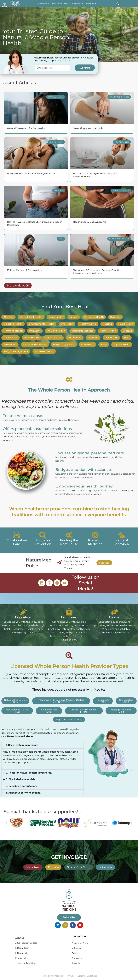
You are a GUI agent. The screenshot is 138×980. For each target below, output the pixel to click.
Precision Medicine (95, 542)
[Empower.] (69, 612)
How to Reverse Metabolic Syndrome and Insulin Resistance (35, 223)
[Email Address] (53, 68)
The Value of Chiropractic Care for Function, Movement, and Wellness (98, 272)
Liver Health (11, 338)
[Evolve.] (115, 612)
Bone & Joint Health (31, 317)
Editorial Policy (22, 952)
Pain (127, 338)
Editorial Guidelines (87, 975)
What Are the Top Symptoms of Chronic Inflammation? (96, 175)
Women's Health (44, 351)
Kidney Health (108, 331)
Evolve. (115, 617)
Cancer (74, 317)
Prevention (10, 344)
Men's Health (31, 338)
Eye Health (67, 324)
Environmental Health (42, 324)
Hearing (107, 324)
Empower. (69, 617)
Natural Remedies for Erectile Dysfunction (31, 174)
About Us (20, 937)
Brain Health (56, 317)
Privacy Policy (22, 957)
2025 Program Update (26, 942)
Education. (23, 617)
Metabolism (75, 338)
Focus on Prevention (43, 542)
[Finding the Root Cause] (69, 535)
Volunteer (76, 947)
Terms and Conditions (26, 962)
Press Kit (76, 962)
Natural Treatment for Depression (26, 128)
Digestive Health (13, 324)
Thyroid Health (122, 344)
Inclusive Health (56, 331)
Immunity (35, 331)
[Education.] (23, 612)
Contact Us (77, 957)
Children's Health (94, 317)
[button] (118, 4)
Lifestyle (127, 331)
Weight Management (16, 351)
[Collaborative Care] (17, 535)
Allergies (9, 317)
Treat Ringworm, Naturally (88, 128)
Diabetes (115, 317)
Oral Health (111, 338)
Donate (75, 952)
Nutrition (93, 338)
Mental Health (53, 338)
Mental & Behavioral (121, 542)
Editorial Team (22, 947)
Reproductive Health (35, 344)
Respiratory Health (64, 344)
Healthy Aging (88, 324)
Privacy (70, 975)
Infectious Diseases (83, 331)
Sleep (104, 344)
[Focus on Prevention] (43, 535)
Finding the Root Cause (69, 542)
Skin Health (88, 344)
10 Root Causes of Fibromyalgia (25, 270)
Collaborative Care (17, 542)
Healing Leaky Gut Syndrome (90, 222)
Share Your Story (80, 942)
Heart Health (126, 324)
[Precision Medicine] (95, 535)
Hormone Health (13, 331)
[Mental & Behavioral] (121, 535)
